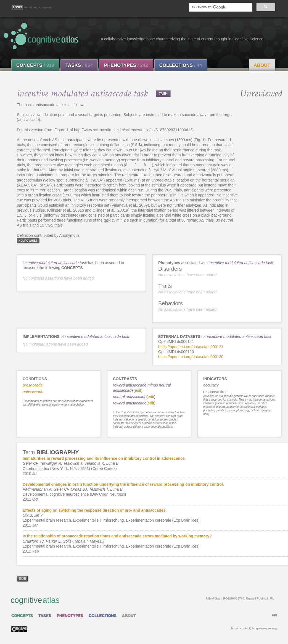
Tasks (79, 65)
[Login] (17, 7)
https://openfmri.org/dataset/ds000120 (191, 357)
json (22, 579)
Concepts (35, 65)
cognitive (142, 600)
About (262, 65)
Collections (181, 65)
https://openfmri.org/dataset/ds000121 (191, 347)
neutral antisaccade (130, 397)
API (274, 615)
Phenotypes (126, 65)
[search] (220, 7)
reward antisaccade (130, 403)
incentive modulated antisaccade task (55, 263)
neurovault (28, 241)
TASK (163, 94)
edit (138, 390)
